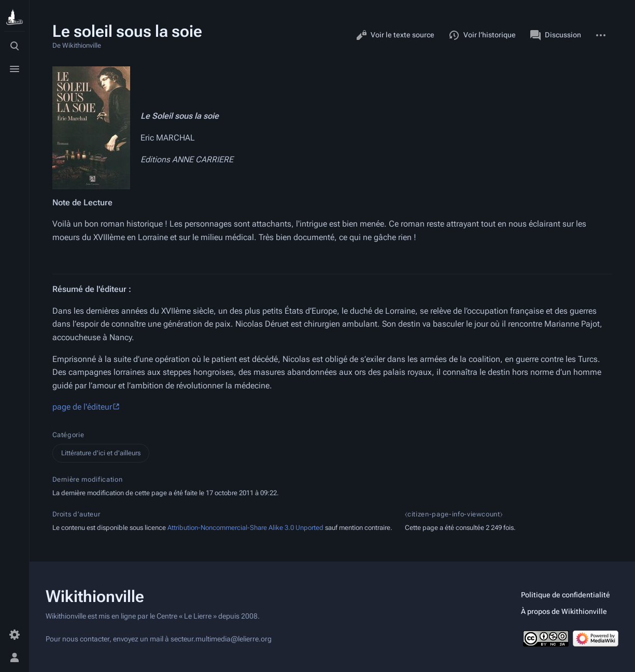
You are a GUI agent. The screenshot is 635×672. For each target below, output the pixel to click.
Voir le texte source (395, 35)
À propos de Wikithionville (564, 611)
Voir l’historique (482, 35)
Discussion (556, 35)
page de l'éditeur (82, 407)
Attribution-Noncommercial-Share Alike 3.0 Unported (245, 528)
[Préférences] (15, 635)
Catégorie (68, 435)
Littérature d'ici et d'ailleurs (101, 453)
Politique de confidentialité (566, 595)
